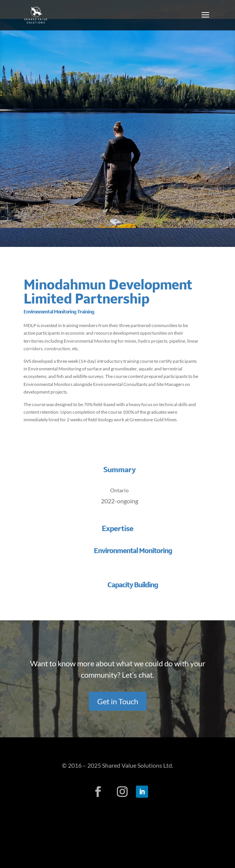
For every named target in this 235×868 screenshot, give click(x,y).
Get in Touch (118, 701)
